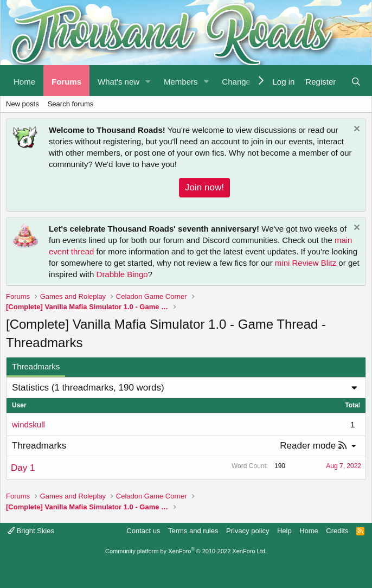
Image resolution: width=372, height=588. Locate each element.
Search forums (71, 104)
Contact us (143, 531)
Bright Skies (31, 531)
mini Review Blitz (306, 263)
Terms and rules (193, 531)
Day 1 (23, 468)
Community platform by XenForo (186, 551)
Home (24, 82)
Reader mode (308, 446)
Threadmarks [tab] (36, 366)
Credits (337, 531)
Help (284, 531)
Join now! (204, 187)
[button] (148, 81)
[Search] (356, 81)
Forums (66, 82)
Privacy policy (248, 531)
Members (181, 82)
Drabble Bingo (122, 274)
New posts (23, 104)
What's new (118, 82)
